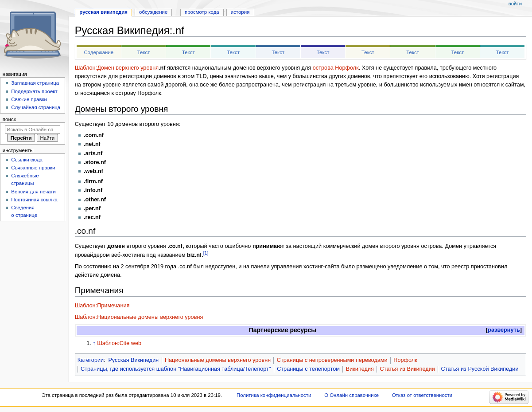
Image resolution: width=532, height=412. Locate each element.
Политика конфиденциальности (274, 395)
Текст (144, 52)
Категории (91, 360)
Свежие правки (29, 99)
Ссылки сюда (27, 160)
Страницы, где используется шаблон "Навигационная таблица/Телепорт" (176, 369)
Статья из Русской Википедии (480, 369)
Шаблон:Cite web (119, 343)
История (240, 12)
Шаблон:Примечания (102, 306)
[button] (504, 330)
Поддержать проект (34, 91)
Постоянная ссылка (34, 200)
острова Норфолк (336, 68)
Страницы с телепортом (308, 369)
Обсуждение (153, 12)
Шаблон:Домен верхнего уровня (117, 68)
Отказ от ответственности (422, 395)
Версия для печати (33, 192)
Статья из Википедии (408, 369)
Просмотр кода (202, 12)
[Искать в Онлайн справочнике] (33, 129)
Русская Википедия (133, 360)
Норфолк (405, 360)
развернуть (504, 330)
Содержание (99, 52)
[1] (206, 253)
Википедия (360, 369)
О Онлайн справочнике (351, 395)
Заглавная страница (35, 83)
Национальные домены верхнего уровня (218, 360)
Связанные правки (33, 168)
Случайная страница (36, 107)
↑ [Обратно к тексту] (94, 343)
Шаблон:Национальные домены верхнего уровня (139, 317)
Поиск (9, 119)
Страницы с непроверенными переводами (332, 360)
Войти (515, 4)
